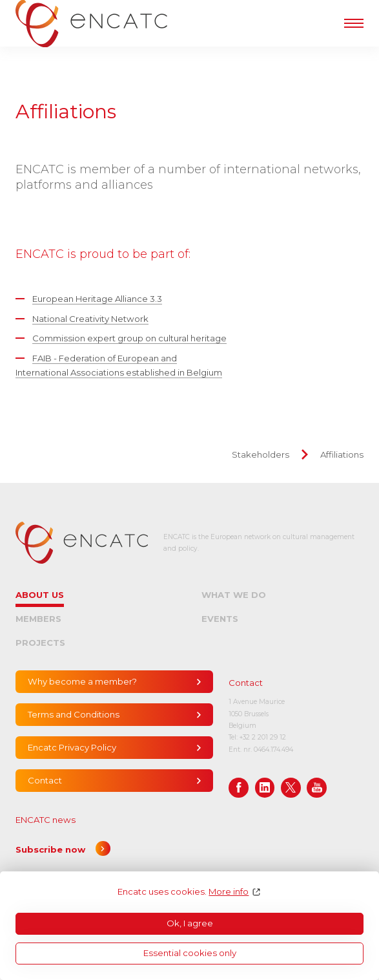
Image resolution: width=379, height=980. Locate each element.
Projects (40, 643)
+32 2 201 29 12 (263, 737)
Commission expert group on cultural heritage (129, 338)
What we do (234, 595)
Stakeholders (261, 454)
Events (220, 619)
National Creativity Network (90, 319)
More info (229, 892)
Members (38, 619)
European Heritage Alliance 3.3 (97, 299)
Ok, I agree (190, 923)
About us (40, 595)
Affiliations (342, 454)
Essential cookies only (190, 953)
